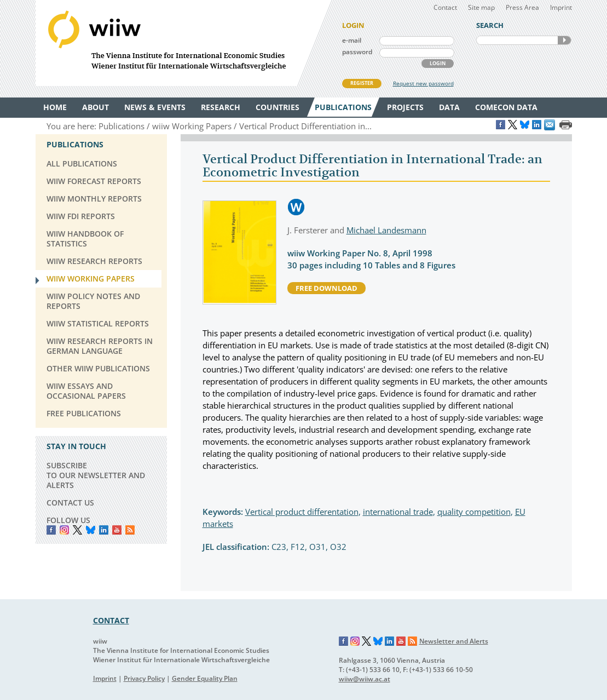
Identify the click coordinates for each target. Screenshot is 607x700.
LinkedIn (104, 530)
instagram (64, 530)
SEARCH (564, 40)
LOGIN (438, 63)
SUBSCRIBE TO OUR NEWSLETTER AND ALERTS (96, 475)
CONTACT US (70, 503)
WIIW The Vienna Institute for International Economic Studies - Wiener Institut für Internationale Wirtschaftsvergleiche (183, 43)
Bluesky (91, 530)
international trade (398, 512)
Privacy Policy (144, 678)
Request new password (423, 83)
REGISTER (362, 83)
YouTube (117, 530)
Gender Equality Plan (205, 678)
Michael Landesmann (386, 230)
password (357, 52)
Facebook (51, 530)
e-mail (352, 40)
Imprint (561, 7)
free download (326, 288)
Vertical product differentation (302, 512)
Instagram (355, 641)
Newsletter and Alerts (454, 641)
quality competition (474, 512)
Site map (481, 7)
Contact (445, 7)
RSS (130, 530)
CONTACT (111, 620)
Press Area (522, 7)
